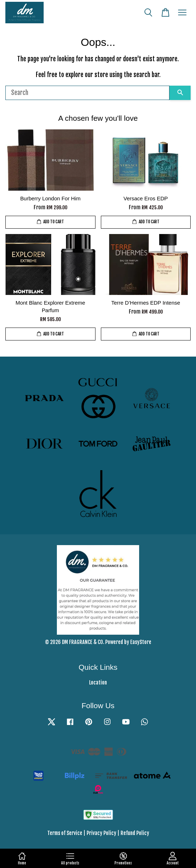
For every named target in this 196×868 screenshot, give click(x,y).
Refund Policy (135, 833)
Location (98, 683)
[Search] (87, 93)
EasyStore (141, 642)
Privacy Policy (101, 833)
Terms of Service (65, 833)
